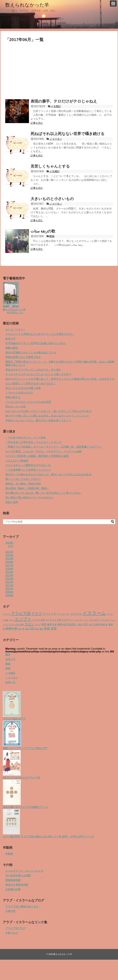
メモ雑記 (56, 106)
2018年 (10, 562)
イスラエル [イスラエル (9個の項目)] (76, 614)
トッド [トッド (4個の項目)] (85, 620)
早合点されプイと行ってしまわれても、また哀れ (33, 370)
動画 (52, 236)
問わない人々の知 (16, 407)
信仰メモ (10, 682)
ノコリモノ (56, 139)
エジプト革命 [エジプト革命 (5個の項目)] (39, 620)
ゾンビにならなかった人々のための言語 (28, 402)
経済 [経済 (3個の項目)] (20, 629)
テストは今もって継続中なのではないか (28, 465)
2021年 (10, 552)
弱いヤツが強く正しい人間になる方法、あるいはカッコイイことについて (47, 416)
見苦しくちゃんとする (50, 166)
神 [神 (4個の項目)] (4, 629)
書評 (8, 655)
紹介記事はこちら (15, 313)
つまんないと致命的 (17, 461)
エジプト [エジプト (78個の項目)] (23, 619)
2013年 (10, 579)
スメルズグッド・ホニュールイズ (24, 871)
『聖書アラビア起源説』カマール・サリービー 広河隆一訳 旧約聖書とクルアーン (54, 447)
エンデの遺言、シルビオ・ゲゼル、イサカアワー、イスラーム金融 (43, 451)
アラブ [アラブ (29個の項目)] (37, 614)
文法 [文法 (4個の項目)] (91, 625)
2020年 (10, 555)
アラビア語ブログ (16, 928)
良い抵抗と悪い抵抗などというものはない (29, 497)
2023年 (10, 543)
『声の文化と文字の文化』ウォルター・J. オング (33, 442)
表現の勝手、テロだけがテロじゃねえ (64, 101)
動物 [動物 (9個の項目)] (60, 624)
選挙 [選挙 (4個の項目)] (41, 629)
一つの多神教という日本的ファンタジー (28, 470)
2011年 (10, 585)
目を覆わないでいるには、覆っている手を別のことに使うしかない (43, 493)
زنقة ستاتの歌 (43, 231)
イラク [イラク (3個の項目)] (11, 620)
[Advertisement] (32, 71)
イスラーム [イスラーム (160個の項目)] (94, 613)
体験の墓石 (12, 348)
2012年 (10, 582)
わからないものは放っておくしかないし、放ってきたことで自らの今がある (48, 411)
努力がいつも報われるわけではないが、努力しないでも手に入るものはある (48, 474)
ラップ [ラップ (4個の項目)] (38, 625)
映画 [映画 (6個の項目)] (103, 625)
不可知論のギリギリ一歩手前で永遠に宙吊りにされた (36, 343)
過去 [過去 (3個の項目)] (37, 629)
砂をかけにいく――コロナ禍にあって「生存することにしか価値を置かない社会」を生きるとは (60, 379)
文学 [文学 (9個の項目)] (86, 624)
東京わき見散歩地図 (17, 885)
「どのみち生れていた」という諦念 (26, 438)
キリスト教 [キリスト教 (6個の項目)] (55, 620)
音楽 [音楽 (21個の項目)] (54, 629)
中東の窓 (10, 911)
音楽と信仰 (12, 502)
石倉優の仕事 (13, 889)
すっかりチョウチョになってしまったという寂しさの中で (38, 374)
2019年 (10, 559)
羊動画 (9, 854)
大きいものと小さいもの (52, 199)
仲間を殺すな (13, 397)
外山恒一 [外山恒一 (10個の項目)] (73, 624)
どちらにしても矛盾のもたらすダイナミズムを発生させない (40, 334)
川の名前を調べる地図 (18, 875)
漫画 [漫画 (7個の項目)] (111, 624)
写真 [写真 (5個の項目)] (54, 625)
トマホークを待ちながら (19, 393)
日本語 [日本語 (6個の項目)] (96, 625)
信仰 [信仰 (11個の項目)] (44, 624)
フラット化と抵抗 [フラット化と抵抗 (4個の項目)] (16, 625)
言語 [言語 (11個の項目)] (32, 629)
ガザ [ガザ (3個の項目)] (47, 620)
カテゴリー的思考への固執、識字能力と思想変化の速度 (37, 456)
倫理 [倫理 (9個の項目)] (49, 624)
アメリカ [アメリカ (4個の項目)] (7, 614)
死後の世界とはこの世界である (23, 357)
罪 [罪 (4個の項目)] (23, 629)
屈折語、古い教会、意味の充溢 (23, 484)
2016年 (10, 569)
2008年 (10, 595)
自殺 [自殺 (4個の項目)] (27, 629)
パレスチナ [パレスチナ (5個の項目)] (94, 620)
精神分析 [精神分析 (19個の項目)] (11, 629)
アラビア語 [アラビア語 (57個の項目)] (21, 613)
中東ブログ (12, 933)
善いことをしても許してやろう (23, 479)
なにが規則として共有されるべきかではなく (31, 383)
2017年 (10, 565)
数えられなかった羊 (27, 5)
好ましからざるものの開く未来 (23, 388)
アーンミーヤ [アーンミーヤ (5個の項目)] (63, 614)
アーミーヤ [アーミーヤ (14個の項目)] (49, 614)
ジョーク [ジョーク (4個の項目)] (78, 620)
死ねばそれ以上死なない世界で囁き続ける (68, 134)
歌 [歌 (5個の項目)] (107, 625)
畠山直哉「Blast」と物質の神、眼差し (27, 488)
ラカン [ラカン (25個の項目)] (29, 624)
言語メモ (10, 659)
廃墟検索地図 (13, 880)
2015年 (10, 572)
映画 (8, 668)
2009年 (10, 592)
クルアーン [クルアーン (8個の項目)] (67, 620)
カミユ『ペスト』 (16, 329)
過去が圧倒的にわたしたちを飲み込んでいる (31, 352)
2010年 (10, 589)
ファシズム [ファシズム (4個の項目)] (105, 620)
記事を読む (37, 123)
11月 (11, 546)
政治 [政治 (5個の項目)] (80, 625)
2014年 (10, 575)
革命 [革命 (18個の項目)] (47, 629)
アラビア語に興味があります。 (23, 906)
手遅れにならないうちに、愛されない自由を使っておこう (38, 420)
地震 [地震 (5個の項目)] (65, 625)
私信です (10, 339)
